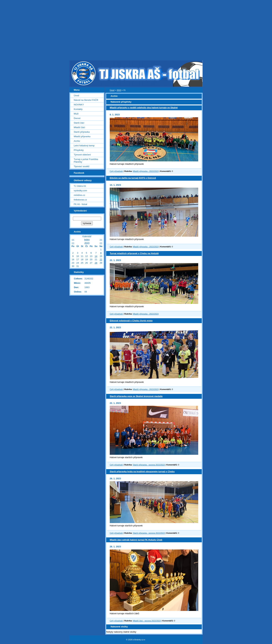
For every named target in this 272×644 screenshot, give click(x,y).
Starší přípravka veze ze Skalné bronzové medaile (136, 396)
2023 (119, 90)
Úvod (112, 90)
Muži (76, 114)
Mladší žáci (79, 127)
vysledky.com (80, 191)
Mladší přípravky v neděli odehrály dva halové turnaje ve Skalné (144, 108)
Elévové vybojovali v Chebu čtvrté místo (131, 321)
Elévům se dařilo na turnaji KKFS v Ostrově (133, 178)
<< (73, 240)
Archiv (77, 141)
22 (101, 260)
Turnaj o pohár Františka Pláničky (86, 161)
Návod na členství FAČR (86, 100)
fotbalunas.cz (80, 200)
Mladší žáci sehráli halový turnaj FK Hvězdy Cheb (136, 540)
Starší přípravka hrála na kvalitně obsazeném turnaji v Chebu (142, 471)
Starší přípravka (82, 132)
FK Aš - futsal (80, 204)
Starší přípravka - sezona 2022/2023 (149, 465)
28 (96, 263)
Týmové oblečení (82, 155)
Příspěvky (79, 150)
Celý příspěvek (116, 171)
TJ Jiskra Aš (80, 186)
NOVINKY (79, 105)
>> (101, 240)
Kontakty (78, 109)
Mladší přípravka (82, 136)
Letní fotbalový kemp (84, 146)
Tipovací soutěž (82, 166)
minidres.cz (79, 195)
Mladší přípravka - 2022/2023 (146, 171)
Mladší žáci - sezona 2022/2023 (147, 621)
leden (87, 240)
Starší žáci (79, 123)
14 (96, 256)
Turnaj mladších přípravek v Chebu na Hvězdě (134, 253)
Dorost (77, 118)
